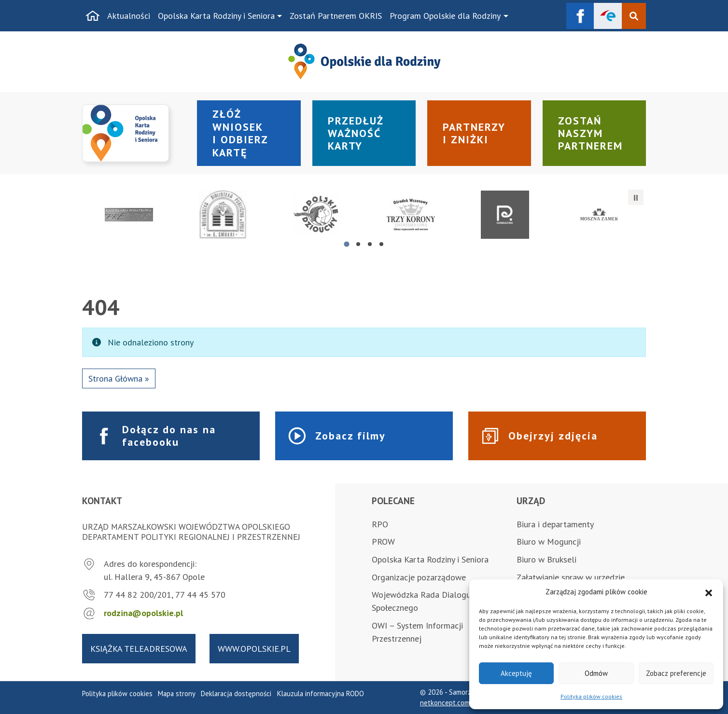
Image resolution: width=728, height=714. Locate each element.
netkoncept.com (445, 703)
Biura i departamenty (555, 524)
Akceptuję (516, 673)
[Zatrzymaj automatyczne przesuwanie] (636, 197)
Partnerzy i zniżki (474, 133)
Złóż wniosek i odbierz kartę (240, 133)
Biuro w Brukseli (546, 559)
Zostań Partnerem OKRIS (336, 16)
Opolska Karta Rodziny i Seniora (216, 16)
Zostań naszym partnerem (590, 133)
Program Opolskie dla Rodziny (445, 16)
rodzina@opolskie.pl (143, 613)
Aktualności (129, 16)
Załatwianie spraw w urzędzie (571, 577)
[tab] (346, 244)
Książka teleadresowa (139, 649)
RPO (380, 524)
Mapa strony (177, 693)
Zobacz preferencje (676, 673)
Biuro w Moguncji (549, 542)
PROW (383, 542)
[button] (709, 592)
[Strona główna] (93, 16)
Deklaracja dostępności (236, 693)
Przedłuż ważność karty (356, 133)
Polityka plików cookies (591, 696)
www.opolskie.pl (254, 649)
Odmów (596, 673)
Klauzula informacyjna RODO (321, 693)
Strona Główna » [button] (119, 378)
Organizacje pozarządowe (419, 577)
